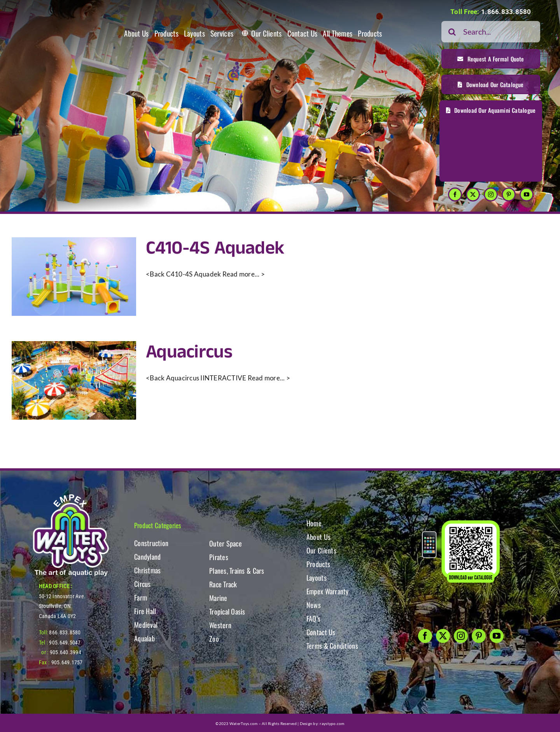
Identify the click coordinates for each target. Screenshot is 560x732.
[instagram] (491, 194)
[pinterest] (509, 194)
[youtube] (527, 194)
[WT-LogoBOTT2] (71, 496)
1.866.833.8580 (506, 12)
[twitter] (473, 194)
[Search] (452, 32)
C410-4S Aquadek (215, 248)
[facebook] (455, 194)
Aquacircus (189, 352)
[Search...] (491, 32)
